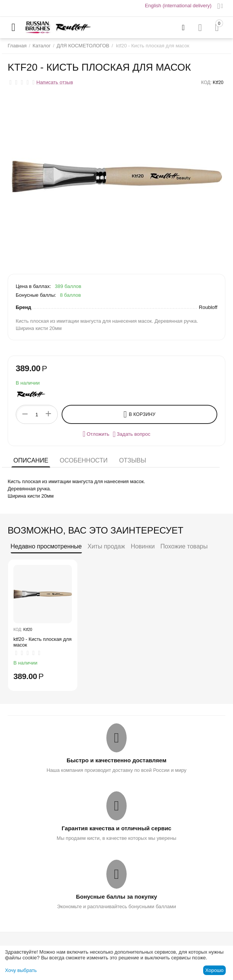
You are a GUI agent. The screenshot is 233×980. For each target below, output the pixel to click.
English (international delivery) (178, 6)
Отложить (96, 434)
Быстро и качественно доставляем (116, 760)
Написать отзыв (55, 82)
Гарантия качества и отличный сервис (116, 828)
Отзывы (133, 460)
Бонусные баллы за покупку (116, 897)
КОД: (206, 82)
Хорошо (214, 970)
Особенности (84, 460)
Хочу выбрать (21, 970)
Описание (31, 460)
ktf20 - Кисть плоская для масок (42, 642)
